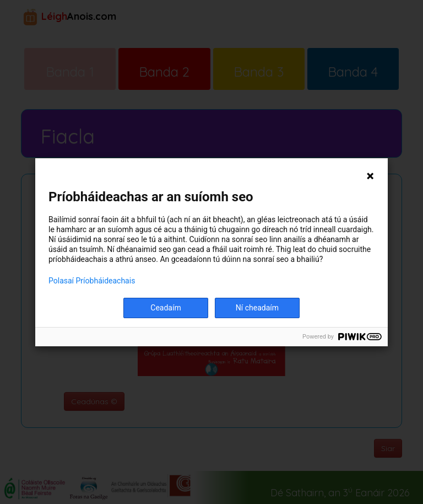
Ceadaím (166, 308)
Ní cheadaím (257, 308)
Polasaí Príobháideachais (92, 281)
